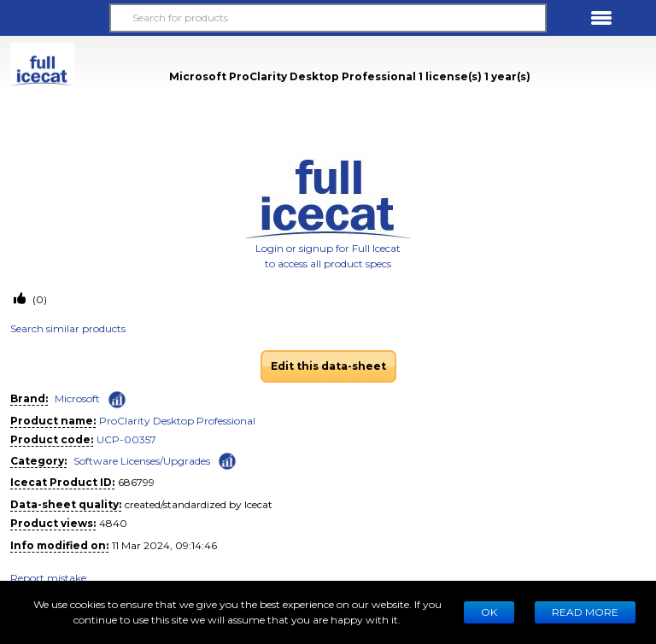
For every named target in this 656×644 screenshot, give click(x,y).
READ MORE (585, 612)
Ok (489, 612)
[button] (55, 18)
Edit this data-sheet (328, 366)
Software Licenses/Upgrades (142, 461)
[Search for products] (328, 18)
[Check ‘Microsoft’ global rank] (117, 400)
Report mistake (48, 578)
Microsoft (77, 398)
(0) (38, 299)
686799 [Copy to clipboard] (136, 482)
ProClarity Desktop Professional (177, 421)
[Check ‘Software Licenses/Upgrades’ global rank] (227, 460)
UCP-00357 (126, 439)
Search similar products (68, 328)
